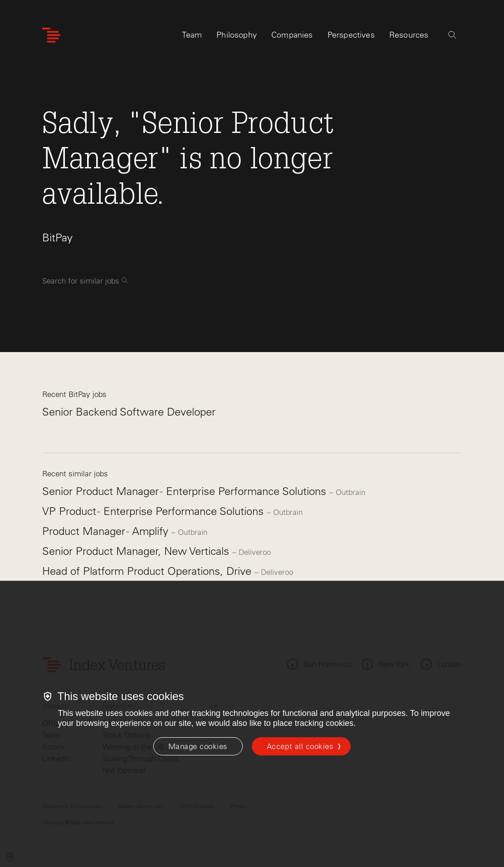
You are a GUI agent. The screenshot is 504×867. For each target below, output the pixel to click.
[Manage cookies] (198, 746)
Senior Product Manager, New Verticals (137, 551)
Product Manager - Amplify (107, 531)
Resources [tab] (409, 35)
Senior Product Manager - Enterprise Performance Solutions (186, 491)
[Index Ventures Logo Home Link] (51, 35)
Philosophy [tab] (237, 35)
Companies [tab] (292, 35)
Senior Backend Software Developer (129, 412)
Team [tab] (192, 35)
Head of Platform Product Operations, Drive (148, 571)
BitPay (57, 238)
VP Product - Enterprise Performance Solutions (154, 511)
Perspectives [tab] (351, 35)
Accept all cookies (300, 746)
